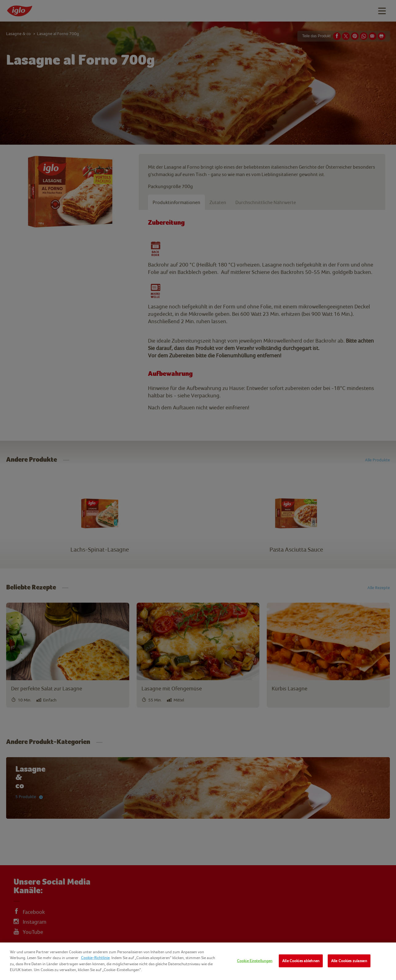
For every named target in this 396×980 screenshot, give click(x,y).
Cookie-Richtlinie (95, 958)
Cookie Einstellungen (255, 961)
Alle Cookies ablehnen (301, 961)
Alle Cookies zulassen (349, 961)
